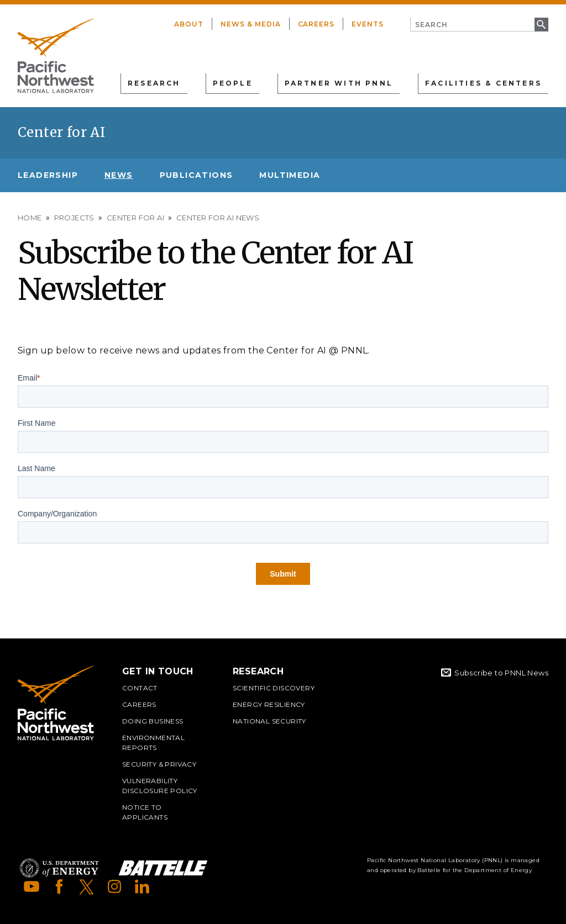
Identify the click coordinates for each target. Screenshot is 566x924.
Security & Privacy (159, 764)
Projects (74, 218)
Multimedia (290, 175)
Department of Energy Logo (59, 868)
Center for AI (61, 132)
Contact (140, 688)
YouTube (32, 886)
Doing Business (153, 721)
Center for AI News (218, 218)
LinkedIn (142, 886)
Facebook (59, 886)
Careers (316, 24)
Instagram (114, 886)
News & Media (251, 24)
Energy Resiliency (269, 704)
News (119, 175)
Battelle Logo (163, 868)
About (189, 24)
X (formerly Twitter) (87, 886)
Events (368, 24)
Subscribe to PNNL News (501, 673)
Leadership (48, 175)
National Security (269, 721)
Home (30, 218)
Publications (196, 175)
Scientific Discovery (274, 688)
